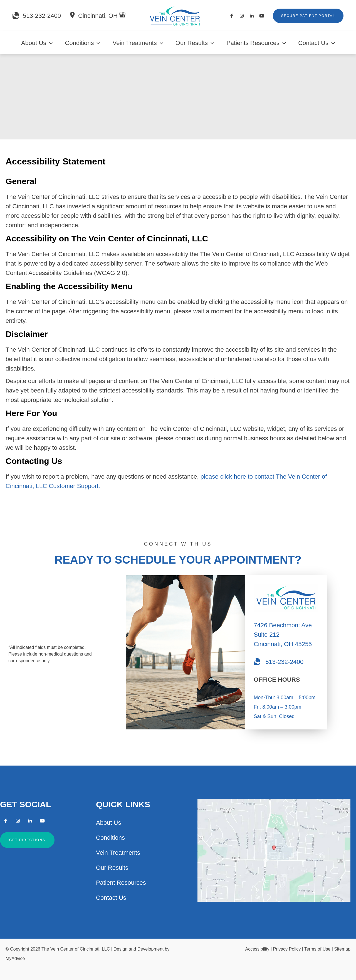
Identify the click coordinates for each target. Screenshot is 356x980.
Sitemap (342, 949)
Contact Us (111, 898)
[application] (49, 43)
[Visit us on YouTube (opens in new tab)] (262, 16)
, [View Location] (99, 16)
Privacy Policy (287, 949)
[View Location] (72, 16)
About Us (109, 823)
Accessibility (257, 949)
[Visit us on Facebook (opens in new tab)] (232, 16)
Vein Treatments (118, 853)
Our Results (112, 868)
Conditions (110, 838)
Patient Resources (121, 883)
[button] (308, 16)
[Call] (37, 16)
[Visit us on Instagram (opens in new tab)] (242, 16)
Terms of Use (317, 949)
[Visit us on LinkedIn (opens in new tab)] (252, 16)
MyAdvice (15, 958)
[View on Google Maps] (122, 16)
